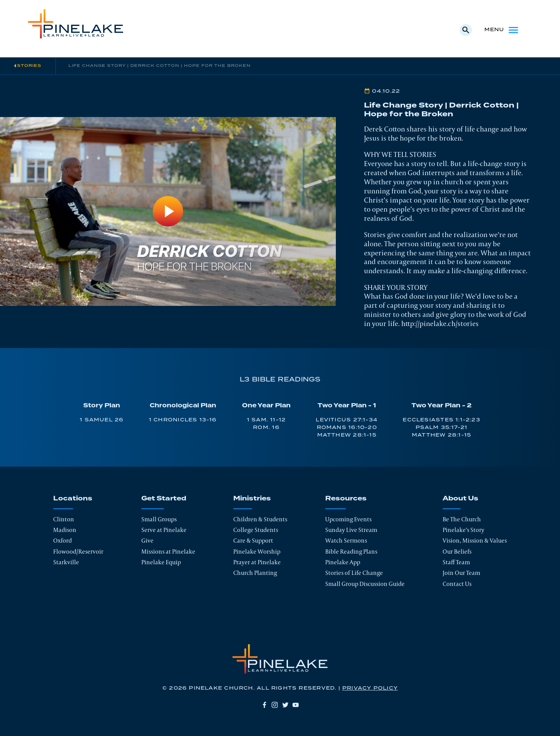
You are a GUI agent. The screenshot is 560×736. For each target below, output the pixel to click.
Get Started (164, 499)
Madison (65, 530)
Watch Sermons (346, 541)
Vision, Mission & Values (475, 541)
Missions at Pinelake (168, 552)
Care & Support (253, 541)
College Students (256, 530)
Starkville (66, 562)
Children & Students (260, 519)
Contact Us (457, 584)
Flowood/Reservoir (78, 552)
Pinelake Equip (161, 562)
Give (147, 541)
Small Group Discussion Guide (365, 584)
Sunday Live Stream (351, 530)
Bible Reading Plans (351, 552)
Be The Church (462, 519)
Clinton (64, 519)
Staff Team (456, 562)
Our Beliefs (457, 552)
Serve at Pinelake (164, 530)
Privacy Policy (370, 688)
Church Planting (255, 573)
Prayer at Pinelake (257, 562)
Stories (29, 66)
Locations (73, 499)
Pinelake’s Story (464, 530)
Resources (346, 499)
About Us (460, 499)
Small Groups (159, 519)
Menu (502, 30)
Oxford (62, 541)
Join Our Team (461, 573)
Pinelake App (343, 562)
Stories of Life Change (354, 573)
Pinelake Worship (257, 552)
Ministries (252, 499)
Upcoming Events (348, 519)
